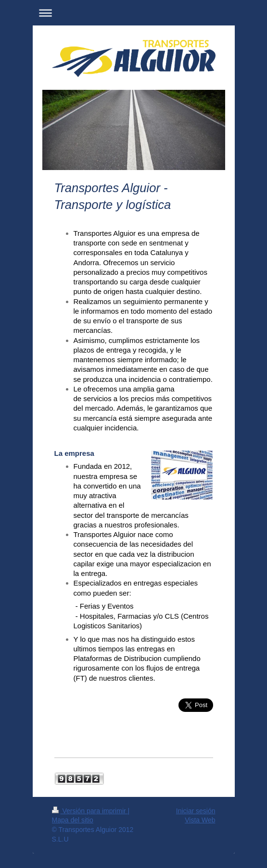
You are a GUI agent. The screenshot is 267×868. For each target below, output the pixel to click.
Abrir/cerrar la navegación (134, 13)
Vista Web (200, 820)
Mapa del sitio (73, 820)
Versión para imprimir (90, 811)
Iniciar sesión (196, 811)
